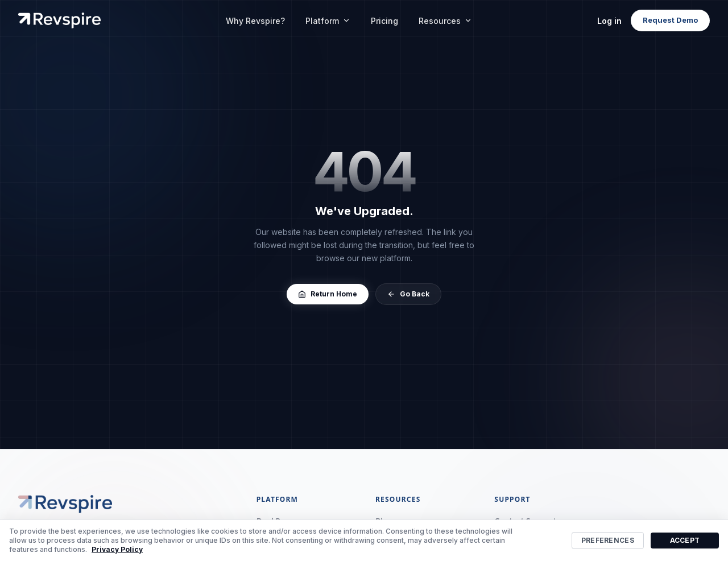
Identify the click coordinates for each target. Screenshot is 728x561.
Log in (609, 21)
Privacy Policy (117, 549)
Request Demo (670, 20)
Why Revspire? (255, 21)
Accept (685, 540)
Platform (328, 21)
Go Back (408, 294)
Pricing (384, 21)
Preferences (608, 540)
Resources (445, 21)
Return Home (328, 294)
